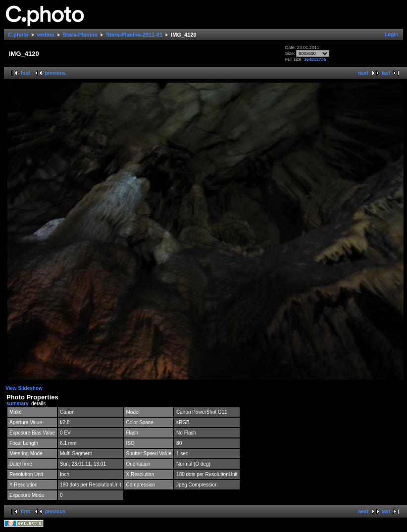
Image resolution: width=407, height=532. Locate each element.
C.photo (18, 35)
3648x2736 (315, 59)
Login (391, 34)
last (386, 73)
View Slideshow (24, 388)
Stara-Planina (80, 35)
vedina (46, 35)
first (25, 73)
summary (17, 404)
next (363, 73)
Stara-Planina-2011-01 (134, 35)
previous (55, 73)
